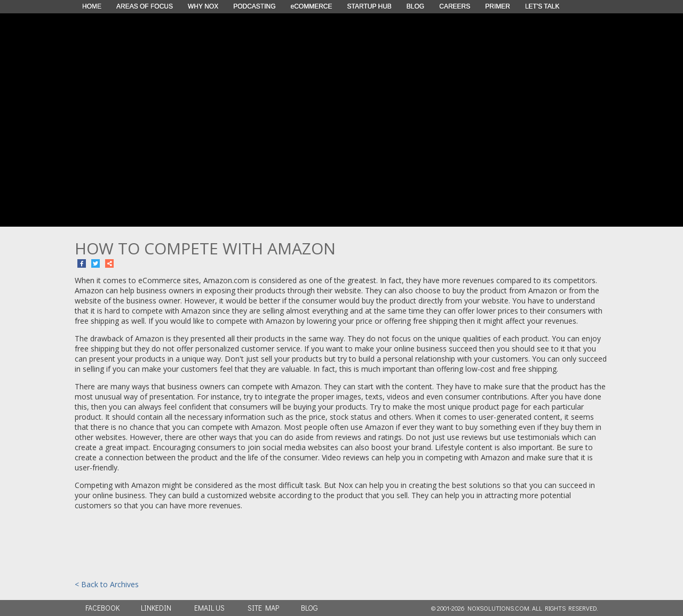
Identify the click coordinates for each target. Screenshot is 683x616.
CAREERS (455, 6)
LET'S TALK (542, 6)
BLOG (415, 6)
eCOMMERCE (311, 6)
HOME (92, 6)
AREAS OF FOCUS (145, 6)
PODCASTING (254, 6)
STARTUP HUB (370, 6)
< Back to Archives (107, 584)
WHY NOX (203, 6)
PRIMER (498, 6)
